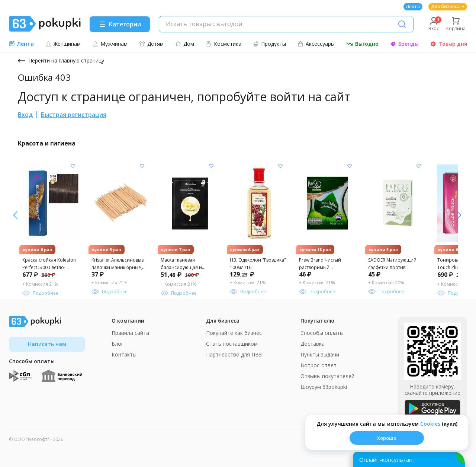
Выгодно (362, 44)
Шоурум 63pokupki (324, 387)
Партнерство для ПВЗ (234, 354)
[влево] (459, 215)
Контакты (124, 354)
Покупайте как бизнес (234, 333)
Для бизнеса (448, 7)
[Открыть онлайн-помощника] (409, 460)
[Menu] (120, 24)
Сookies (430, 424)
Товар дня (449, 44)
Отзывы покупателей (327, 376)
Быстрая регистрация (74, 115)
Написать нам (47, 344)
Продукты (269, 44)
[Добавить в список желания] (73, 166)
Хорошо (387, 438)
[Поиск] (402, 24)
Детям (151, 44)
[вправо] (15, 215)
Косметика (223, 44)
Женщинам (63, 44)
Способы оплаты (322, 333)
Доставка (313, 344)
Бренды (404, 44)
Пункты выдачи (320, 354)
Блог (118, 344)
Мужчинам (110, 44)
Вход (25, 115)
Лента (413, 7)
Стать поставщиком (232, 344)
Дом (185, 44)
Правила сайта (130, 333)
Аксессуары (316, 44)
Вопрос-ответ (319, 365)
